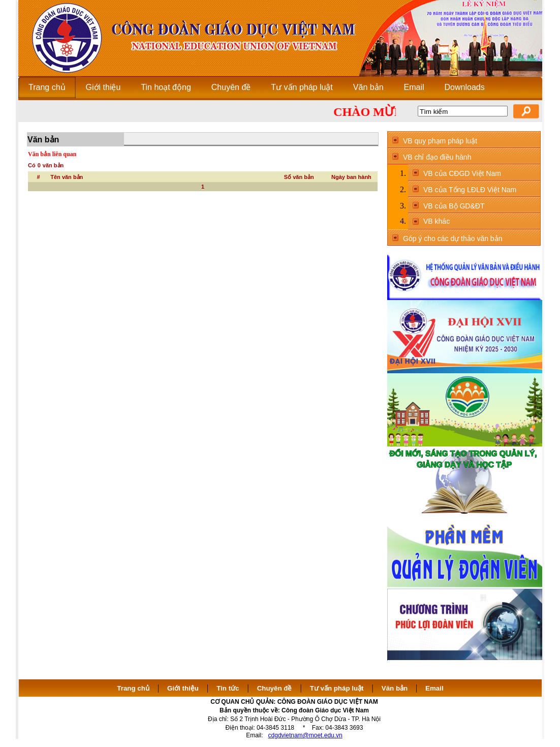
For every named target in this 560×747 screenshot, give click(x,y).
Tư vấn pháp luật (337, 688)
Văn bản (396, 688)
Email (434, 688)
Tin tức (228, 688)
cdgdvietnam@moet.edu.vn (305, 735)
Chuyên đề (275, 688)
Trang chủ (133, 688)
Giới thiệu (183, 688)
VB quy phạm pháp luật (440, 141)
